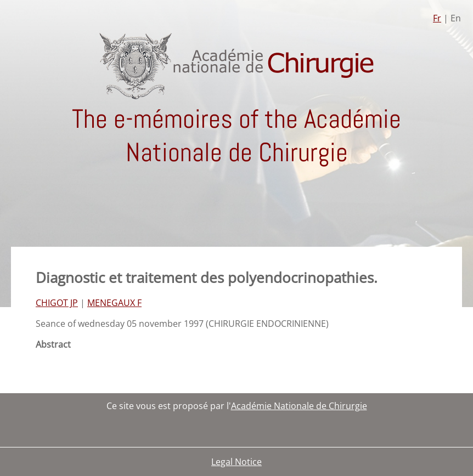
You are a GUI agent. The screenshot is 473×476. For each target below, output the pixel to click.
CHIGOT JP (57, 303)
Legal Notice (236, 462)
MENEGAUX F (114, 303)
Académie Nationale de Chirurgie (299, 406)
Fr (437, 18)
